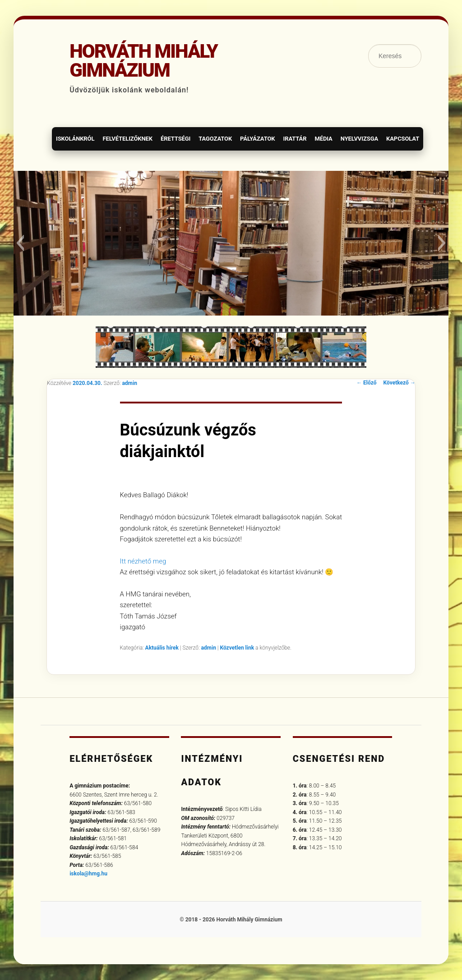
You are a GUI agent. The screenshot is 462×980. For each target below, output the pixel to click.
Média (323, 139)
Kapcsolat (403, 139)
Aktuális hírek (162, 648)
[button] (20, 243)
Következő (400, 383)
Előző (366, 383)
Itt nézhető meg (143, 561)
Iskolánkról (75, 139)
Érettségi (176, 139)
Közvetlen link (238, 648)
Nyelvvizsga (359, 139)
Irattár (295, 139)
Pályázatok (257, 139)
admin (129, 383)
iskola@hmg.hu (88, 874)
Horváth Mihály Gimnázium (143, 61)
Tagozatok (215, 139)
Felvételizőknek (127, 139)
